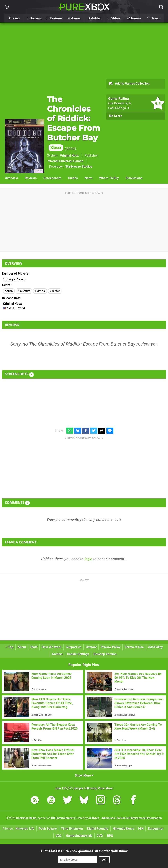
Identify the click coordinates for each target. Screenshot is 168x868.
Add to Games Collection (129, 84)
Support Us (74, 647)
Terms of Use (134, 647)
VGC (59, 836)
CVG (100, 836)
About (22, 647)
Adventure (24, 291)
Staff (34, 647)
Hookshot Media (26, 818)
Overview (11, 178)
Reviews (31, 178)
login (88, 559)
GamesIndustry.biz (79, 836)
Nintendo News (123, 829)
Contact (91, 647)
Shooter (55, 291)
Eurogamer (156, 829)
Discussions (134, 178)
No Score (116, 116)
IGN (141, 829)
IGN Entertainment (62, 818)
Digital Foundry (98, 829)
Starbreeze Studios (79, 166)
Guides (73, 178)
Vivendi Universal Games (66, 161)
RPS (110, 836)
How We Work (52, 647)
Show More (84, 775)
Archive (57, 654)
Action (9, 291)
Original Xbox (69, 156)
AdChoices (108, 818)
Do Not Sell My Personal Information (139, 818)
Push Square (48, 829)
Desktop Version (105, 654)
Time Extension (72, 829)
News (89, 178)
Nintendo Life (25, 829)
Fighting (40, 291)
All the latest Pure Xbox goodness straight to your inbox (84, 851)
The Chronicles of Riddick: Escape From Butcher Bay (74, 123)
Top (9, 647)
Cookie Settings (78, 654)
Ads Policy (155, 647)
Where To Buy (109, 178)
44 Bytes (94, 818)
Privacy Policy (111, 647)
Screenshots (52, 178)
